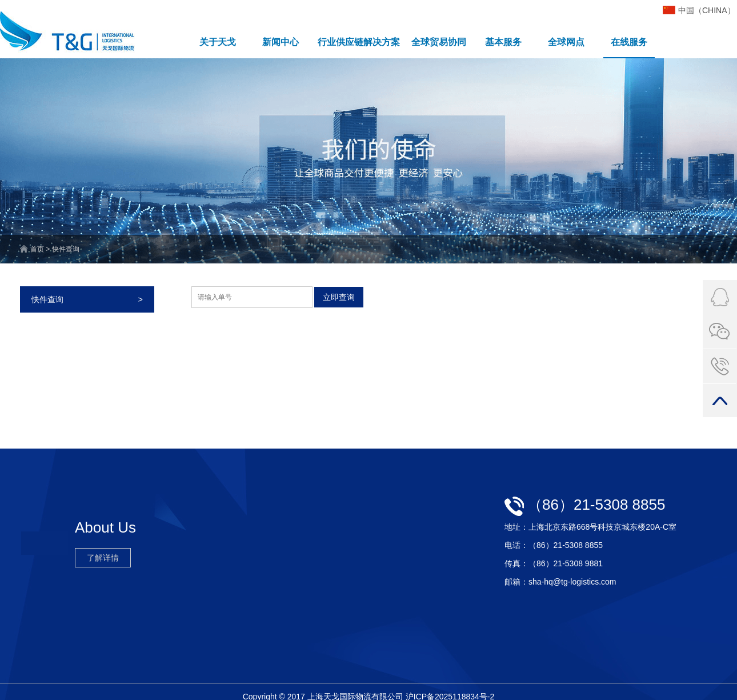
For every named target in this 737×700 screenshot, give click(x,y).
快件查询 (87, 299)
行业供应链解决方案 (359, 42)
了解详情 (103, 558)
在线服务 (629, 42)
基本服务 (503, 42)
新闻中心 (281, 42)
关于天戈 (218, 42)
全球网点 (566, 42)
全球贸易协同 (439, 42)
